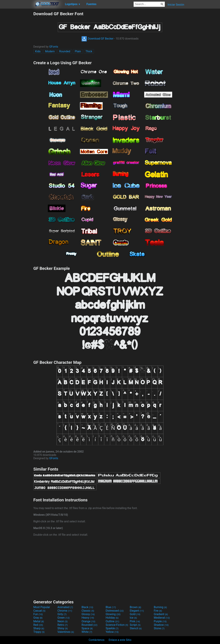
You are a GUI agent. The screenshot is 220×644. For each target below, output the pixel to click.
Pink (135, 621)
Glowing (113, 614)
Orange (88, 621)
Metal (39, 621)
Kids (38, 51)
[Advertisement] (17, 64)
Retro (63, 625)
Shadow (161, 625)
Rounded (65, 51)
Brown (135, 607)
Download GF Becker (97, 39)
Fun (38, 614)
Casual (39, 611)
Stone (159, 628)
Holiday (112, 618)
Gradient (161, 614)
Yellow (112, 632)
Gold (135, 614)
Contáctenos (97, 640)
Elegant (137, 611)
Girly (62, 614)
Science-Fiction (117, 625)
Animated (65, 607)
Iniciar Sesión (176, 5)
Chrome (65, 611)
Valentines (66, 632)
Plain (78, 51)
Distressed (115, 611)
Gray (38, 618)
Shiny (63, 628)
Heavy (88, 618)
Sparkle (112, 628)
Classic (88, 611)
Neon (63, 621)
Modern (50, 51)
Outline (112, 621)
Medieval (162, 618)
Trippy (39, 632)
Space (87, 628)
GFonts (54, 47)
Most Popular (42, 607)
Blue (111, 607)
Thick (89, 51)
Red (38, 625)
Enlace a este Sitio (120, 640)
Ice (133, 618)
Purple (160, 621)
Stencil (136, 628)
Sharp (39, 628)
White (87, 632)
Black (87, 607)
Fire (158, 611)
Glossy (88, 614)
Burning (160, 607)
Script (135, 625)
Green (64, 618)
